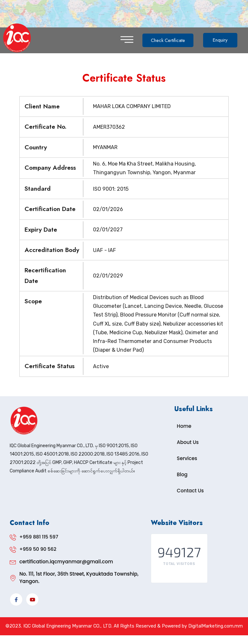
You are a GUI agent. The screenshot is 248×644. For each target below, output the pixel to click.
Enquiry (223, 40)
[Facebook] (16, 600)
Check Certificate (169, 40)
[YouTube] (32, 600)
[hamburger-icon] (127, 40)
